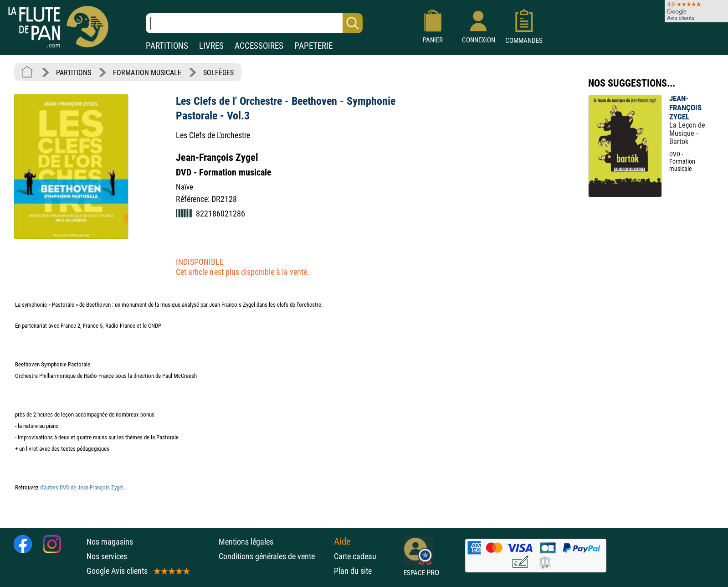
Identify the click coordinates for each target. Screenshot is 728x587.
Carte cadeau (355, 556)
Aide (342, 541)
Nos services (107, 556)
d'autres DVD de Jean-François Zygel (82, 487)
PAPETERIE (313, 46)
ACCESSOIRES (259, 46)
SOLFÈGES (218, 73)
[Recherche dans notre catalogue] (254, 23)
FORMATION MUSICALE (147, 73)
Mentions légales (246, 542)
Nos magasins (110, 542)
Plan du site (353, 571)
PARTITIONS (167, 46)
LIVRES (211, 46)
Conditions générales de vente (274, 556)
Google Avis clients (138, 571)
